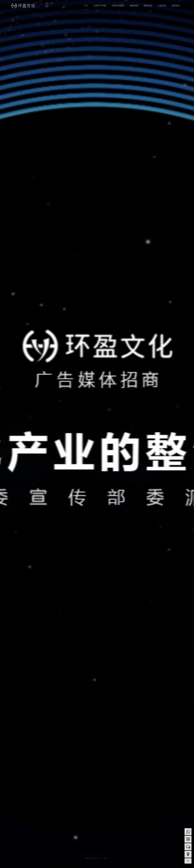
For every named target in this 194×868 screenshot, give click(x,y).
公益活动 (162, 5)
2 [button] (106, 858)
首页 (86, 5)
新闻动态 (148, 5)
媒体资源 (134, 5)
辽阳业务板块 (118, 5)
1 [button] (88, 858)
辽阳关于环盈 (100, 5)
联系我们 (176, 5)
